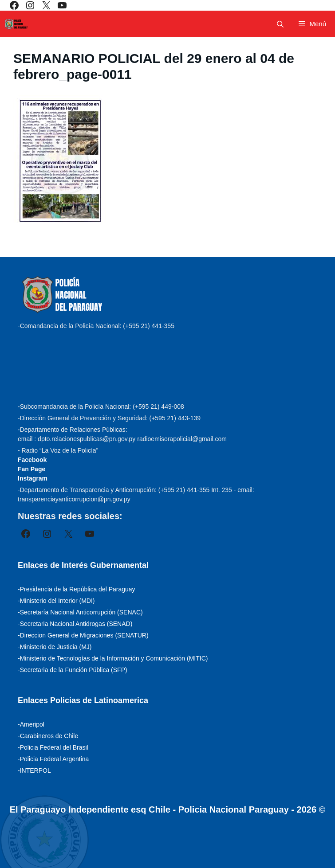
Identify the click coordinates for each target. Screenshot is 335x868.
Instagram (33, 478)
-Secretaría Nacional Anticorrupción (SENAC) (80, 612)
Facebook (32, 460)
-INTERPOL (34, 770)
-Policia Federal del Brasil (53, 747)
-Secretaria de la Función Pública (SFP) (73, 670)
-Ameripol (31, 724)
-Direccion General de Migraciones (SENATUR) (83, 635)
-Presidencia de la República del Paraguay (77, 589)
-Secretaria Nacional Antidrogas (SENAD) (75, 624)
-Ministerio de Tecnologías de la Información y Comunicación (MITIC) (113, 658)
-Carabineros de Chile (48, 736)
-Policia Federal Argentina (53, 759)
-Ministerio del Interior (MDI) (56, 601)
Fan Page (32, 469)
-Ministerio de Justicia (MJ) (55, 647)
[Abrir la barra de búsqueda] (280, 24)
